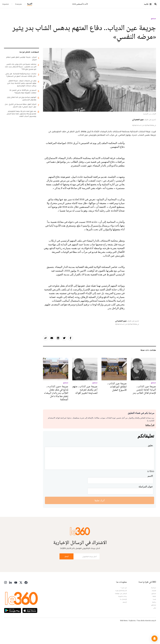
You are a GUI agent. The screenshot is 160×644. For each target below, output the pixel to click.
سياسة (154, 603)
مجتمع (153, 34)
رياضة (154, 618)
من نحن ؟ (124, 603)
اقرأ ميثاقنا (150, 441)
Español (6, 4)
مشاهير (154, 621)
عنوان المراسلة (146, 502)
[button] (154, 638)
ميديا (154, 615)
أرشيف (125, 618)
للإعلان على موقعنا (121, 609)
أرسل (66, 572)
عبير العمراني (138, 135)
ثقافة (154, 612)
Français (18, 4)
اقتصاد (154, 606)
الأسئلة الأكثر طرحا (121, 606)
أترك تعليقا (100, 516)
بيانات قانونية (123, 612)
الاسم (150, 492)
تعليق (150, 461)
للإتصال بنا (123, 615)
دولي (155, 624)
